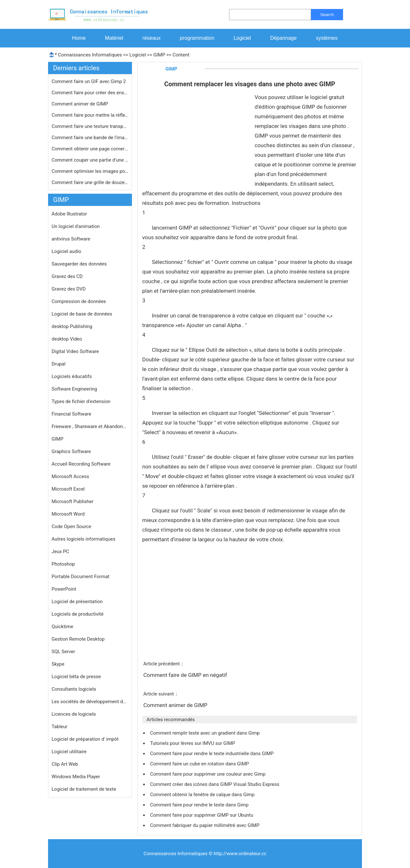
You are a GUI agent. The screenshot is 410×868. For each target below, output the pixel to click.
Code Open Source (71, 527)
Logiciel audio (66, 251)
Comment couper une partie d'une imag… (90, 160)
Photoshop (63, 564)
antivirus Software (71, 239)
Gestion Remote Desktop (78, 639)
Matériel (114, 38)
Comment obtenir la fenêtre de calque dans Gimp (203, 795)
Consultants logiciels (74, 689)
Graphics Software (71, 451)
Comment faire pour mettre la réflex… (90, 115)
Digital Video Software (75, 351)
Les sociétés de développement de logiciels (90, 702)
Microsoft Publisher (73, 501)
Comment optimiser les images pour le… (90, 171)
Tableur (60, 727)
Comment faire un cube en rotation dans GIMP (200, 764)
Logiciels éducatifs (72, 376)
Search (327, 15)
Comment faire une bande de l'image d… (90, 138)
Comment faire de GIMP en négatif (186, 675)
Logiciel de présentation (77, 602)
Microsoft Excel (68, 489)
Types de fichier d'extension (81, 401)
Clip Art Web (65, 764)
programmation (197, 38)
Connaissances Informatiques (90, 55)
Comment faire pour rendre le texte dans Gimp (200, 805)
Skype (58, 664)
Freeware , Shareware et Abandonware (90, 426)
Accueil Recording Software (81, 464)
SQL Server (63, 652)
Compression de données (79, 301)
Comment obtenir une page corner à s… (90, 149)
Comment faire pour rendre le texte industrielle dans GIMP (212, 754)
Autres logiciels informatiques (83, 539)
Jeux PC (60, 552)
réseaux (152, 38)
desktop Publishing (72, 326)
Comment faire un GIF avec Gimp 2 (89, 81)
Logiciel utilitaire (69, 752)
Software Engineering (74, 389)
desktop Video (67, 339)
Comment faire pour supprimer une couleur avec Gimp (208, 774)
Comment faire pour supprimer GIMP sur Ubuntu (202, 815)
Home (79, 38)
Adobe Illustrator (69, 214)
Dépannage (283, 38)
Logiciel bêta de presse (76, 677)
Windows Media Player (76, 777)
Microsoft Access (70, 476)
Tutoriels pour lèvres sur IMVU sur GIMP (193, 743)
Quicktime (62, 627)
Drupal (58, 364)
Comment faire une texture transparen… (90, 126)
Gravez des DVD (69, 289)
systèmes (327, 38)
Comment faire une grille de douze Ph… (90, 182)
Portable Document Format (81, 577)
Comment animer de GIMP (80, 104)
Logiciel (242, 38)
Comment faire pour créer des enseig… (90, 93)
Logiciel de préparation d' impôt (85, 739)
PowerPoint (64, 589)
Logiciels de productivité (78, 614)
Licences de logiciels (74, 714)
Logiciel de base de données (82, 314)
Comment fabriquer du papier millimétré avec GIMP (205, 825)
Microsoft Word (68, 514)
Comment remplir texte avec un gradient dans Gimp (205, 733)
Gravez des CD (67, 276)
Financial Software (71, 414)
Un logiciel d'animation (76, 226)
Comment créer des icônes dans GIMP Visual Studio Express (215, 784)
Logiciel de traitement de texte (84, 789)
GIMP (159, 55)
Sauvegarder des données (79, 264)
